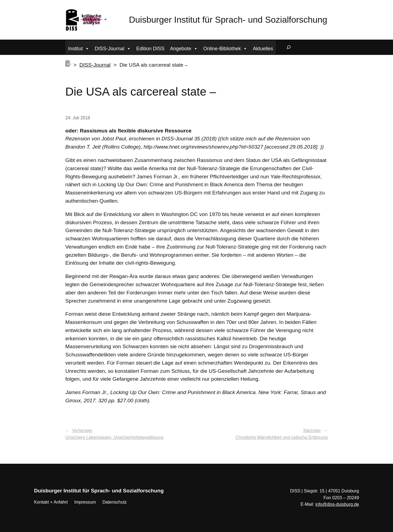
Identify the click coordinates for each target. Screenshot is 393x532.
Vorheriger (82, 431)
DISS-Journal (113, 48)
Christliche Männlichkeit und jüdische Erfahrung (282, 437)
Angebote (184, 48)
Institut (79, 48)
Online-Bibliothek (225, 48)
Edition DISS (150, 49)
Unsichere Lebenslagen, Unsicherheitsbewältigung (114, 437)
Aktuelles (263, 49)
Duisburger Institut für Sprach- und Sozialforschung (228, 20)
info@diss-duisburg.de (337, 504)
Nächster (312, 431)
